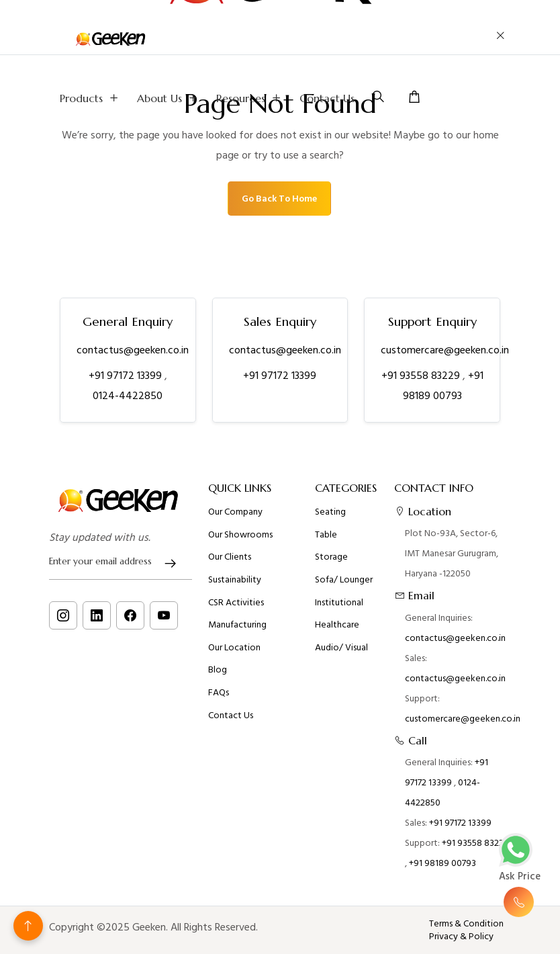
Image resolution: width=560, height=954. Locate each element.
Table (326, 535)
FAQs (219, 693)
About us (169, 98)
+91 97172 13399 (127, 376)
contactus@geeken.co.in (133, 350)
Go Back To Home (279, 199)
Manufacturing (237, 625)
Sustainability (235, 580)
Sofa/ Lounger (344, 580)
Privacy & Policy (461, 937)
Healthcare (337, 625)
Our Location (234, 648)
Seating (330, 512)
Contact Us (327, 98)
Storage (331, 557)
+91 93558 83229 (422, 376)
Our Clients (230, 557)
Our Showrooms (240, 535)
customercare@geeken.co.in (445, 350)
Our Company (235, 512)
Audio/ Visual (341, 648)
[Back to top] (28, 926)
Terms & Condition (466, 924)
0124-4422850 (128, 396)
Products (90, 98)
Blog (218, 670)
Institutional (339, 603)
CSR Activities (236, 603)
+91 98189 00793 (442, 863)
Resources (250, 98)
